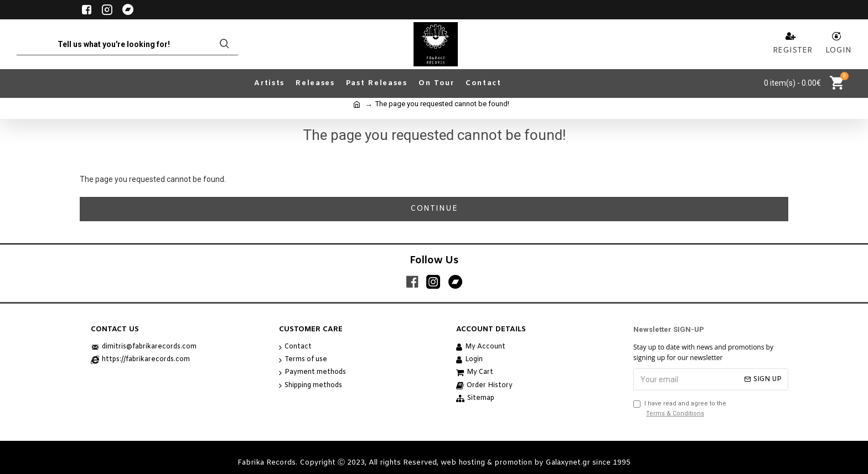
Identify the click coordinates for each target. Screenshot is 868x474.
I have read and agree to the (680, 409)
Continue (434, 209)
